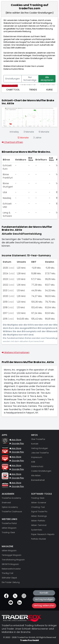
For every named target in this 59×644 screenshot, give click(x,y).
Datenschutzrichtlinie (14, 69)
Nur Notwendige (30, 79)
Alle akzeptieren (47, 79)
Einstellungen (13, 79)
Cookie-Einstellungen (33, 58)
